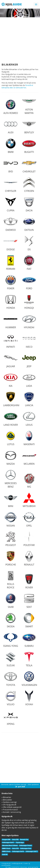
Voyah (29, 698)
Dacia (29, 204)
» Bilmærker (6, 797)
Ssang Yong (11, 640)
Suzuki (11, 659)
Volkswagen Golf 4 (18, 851)
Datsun (29, 224)
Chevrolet (29, 165)
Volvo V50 (15, 839)
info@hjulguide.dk (17, 863)
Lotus (11, 438)
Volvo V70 (15, 848)
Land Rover (11, 419)
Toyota (11, 679)
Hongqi (29, 302)
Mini (11, 500)
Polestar (29, 539)
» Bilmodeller (7, 800)
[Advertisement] (20, 39)
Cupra (11, 204)
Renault (29, 558)
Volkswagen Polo (26, 848)
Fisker (11, 282)
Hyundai (29, 321)
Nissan (11, 519)
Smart (29, 620)
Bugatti (29, 146)
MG (29, 480)
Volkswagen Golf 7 (8, 842)
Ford (29, 282)
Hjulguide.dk (7, 863)
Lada (29, 379)
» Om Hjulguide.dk (9, 805)
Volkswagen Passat (26, 845)
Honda (11, 302)
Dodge (11, 243)
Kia (11, 379)
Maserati (29, 438)
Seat (29, 601)
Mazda (11, 458)
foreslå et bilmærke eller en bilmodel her (17, 87)
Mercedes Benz (11, 479)
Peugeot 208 (6, 839)
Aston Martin (29, 105)
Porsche (11, 558)
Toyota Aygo (20, 842)
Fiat (29, 263)
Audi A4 (5, 854)
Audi (11, 126)
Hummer (11, 321)
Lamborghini (11, 399)
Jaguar (11, 360)
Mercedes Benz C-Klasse (10, 845)
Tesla (29, 659)
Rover (29, 581)
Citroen (29, 185)
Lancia (29, 399)
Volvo (11, 698)
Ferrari (11, 263)
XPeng (11, 718)
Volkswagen (29, 679)
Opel (29, 519)
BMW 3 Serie (6, 848)
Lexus (29, 419)
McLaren (29, 458)
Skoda (11, 620)
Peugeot (11, 539)
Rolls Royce (11, 579)
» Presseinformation (10, 810)
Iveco (29, 341)
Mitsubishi (29, 500)
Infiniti (11, 341)
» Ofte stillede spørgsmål (12, 807)
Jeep (29, 360)
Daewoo (11, 224)
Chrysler (11, 185)
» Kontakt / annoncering (11, 812)
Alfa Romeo (11, 107)
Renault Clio (24, 839)
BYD (11, 165)
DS (29, 243)
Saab (11, 601)
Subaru (29, 640)
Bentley (29, 126)
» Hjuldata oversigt (9, 802)
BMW (11, 146)
